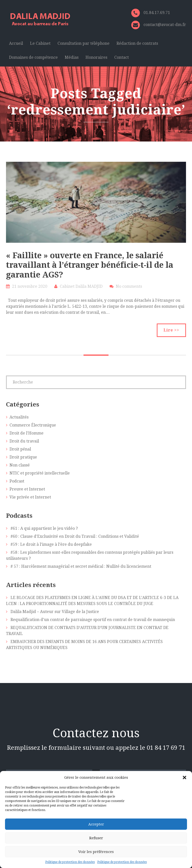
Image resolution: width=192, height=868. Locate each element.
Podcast (17, 481)
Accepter (96, 824)
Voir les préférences (96, 852)
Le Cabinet (40, 43)
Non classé (20, 465)
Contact (121, 57)
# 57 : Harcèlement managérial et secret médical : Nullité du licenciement (81, 566)
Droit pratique (23, 457)
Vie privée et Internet (30, 497)
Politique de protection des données (70, 862)
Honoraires (96, 57)
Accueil (16, 43)
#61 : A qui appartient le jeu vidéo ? (44, 528)
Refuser (96, 838)
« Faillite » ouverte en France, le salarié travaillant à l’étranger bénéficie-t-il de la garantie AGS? (90, 265)
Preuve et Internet (27, 489)
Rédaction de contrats (137, 43)
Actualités (19, 417)
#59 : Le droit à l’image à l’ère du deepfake (51, 544)
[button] (184, 777)
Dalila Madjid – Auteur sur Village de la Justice (55, 612)
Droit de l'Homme (26, 433)
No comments (129, 286)
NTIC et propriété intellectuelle (40, 473)
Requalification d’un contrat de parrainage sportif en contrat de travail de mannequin (93, 620)
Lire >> (171, 330)
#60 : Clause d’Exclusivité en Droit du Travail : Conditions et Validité (75, 536)
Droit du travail (24, 441)
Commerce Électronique (33, 425)
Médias (72, 57)
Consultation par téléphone (83, 43)
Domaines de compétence (33, 57)
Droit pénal (20, 449)
